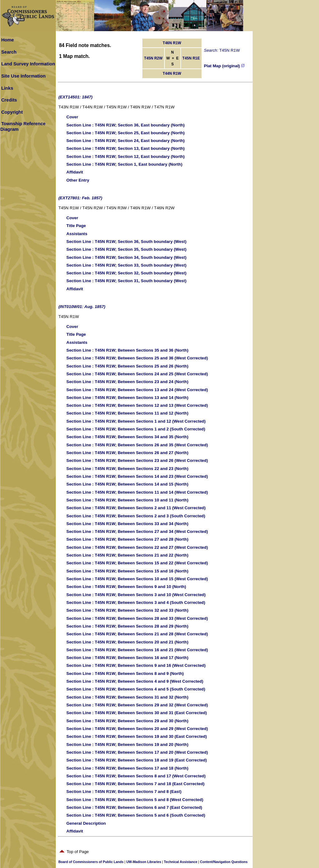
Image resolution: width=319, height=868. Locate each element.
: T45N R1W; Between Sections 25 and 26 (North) (127, 366)
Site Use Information (24, 76)
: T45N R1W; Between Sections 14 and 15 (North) (127, 484)
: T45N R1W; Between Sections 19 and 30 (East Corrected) (137, 736)
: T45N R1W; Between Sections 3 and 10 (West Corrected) (136, 595)
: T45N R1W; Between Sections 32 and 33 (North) (127, 610)
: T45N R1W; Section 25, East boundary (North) (126, 133)
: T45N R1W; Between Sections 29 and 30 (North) (127, 721)
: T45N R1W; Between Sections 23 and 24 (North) (127, 382)
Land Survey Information (28, 64)
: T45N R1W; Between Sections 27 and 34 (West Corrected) (137, 531)
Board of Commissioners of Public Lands (91, 862)
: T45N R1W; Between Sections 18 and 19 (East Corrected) (137, 760)
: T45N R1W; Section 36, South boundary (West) (126, 242)
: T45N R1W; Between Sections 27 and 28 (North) (127, 539)
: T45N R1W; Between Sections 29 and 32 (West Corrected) (137, 705)
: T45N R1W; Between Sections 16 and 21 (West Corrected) (137, 650)
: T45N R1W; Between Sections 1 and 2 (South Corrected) (136, 429)
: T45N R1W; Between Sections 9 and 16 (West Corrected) (136, 665)
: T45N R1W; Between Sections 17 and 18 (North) (127, 768)
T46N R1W (172, 43)
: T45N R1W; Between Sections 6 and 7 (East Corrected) (134, 807)
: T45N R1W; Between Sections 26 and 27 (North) (127, 453)
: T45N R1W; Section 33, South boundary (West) (126, 265)
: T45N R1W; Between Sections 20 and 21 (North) (127, 642)
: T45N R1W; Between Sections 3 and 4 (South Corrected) (136, 602)
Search (9, 52)
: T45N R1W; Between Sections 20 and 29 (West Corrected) (137, 729)
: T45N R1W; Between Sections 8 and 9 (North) (125, 674)
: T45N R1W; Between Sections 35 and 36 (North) (127, 350)
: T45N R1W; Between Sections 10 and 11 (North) (127, 500)
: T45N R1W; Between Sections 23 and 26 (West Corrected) (137, 460)
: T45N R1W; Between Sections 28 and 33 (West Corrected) (137, 618)
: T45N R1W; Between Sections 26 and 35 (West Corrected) (137, 445)
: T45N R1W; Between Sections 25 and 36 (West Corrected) (137, 358)
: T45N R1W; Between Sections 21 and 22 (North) (127, 555)
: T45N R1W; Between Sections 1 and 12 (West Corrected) (136, 421)
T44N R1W (172, 74)
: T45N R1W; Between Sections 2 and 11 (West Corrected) (136, 508)
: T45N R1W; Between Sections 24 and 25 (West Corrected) (137, 374)
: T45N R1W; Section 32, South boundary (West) (126, 273)
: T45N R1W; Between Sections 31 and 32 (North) (127, 697)
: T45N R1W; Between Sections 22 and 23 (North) (127, 469)
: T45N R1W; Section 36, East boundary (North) (126, 125)
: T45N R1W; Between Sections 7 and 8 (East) (124, 792)
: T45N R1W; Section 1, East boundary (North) (124, 164)
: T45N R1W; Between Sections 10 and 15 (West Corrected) (137, 579)
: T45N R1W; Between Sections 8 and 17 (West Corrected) (136, 776)
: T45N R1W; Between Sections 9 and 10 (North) (126, 587)
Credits (9, 100)
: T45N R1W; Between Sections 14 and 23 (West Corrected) (137, 476)
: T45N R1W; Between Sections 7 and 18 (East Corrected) (135, 784)
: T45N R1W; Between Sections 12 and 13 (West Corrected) (137, 405)
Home (8, 40)
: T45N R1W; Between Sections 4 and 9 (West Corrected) (135, 681)
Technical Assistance (181, 862)
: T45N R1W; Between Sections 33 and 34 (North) (127, 524)
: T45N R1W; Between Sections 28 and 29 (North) (127, 626)
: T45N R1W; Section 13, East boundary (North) (126, 148)
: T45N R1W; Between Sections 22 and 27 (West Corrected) (137, 547)
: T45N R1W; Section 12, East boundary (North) (126, 157)
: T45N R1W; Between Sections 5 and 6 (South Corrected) (136, 815)
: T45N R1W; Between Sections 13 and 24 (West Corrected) (137, 390)
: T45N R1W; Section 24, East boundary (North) (126, 141)
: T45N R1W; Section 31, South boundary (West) (126, 281)
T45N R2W (153, 58)
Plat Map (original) (224, 66)
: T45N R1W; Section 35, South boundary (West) (126, 249)
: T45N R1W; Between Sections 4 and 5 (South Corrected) (136, 689)
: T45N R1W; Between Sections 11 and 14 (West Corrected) (137, 492)
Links (7, 88)
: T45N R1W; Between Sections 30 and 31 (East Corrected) (137, 713)
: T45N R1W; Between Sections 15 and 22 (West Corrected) (137, 563)
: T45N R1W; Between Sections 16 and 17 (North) (127, 658)
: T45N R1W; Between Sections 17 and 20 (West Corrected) (137, 752)
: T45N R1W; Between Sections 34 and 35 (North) (127, 437)
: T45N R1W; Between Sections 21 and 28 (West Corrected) (137, 634)
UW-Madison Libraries (144, 862)
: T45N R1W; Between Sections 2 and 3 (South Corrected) (136, 516)
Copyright (12, 112)
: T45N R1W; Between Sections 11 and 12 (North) (127, 413)
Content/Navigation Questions (224, 862)
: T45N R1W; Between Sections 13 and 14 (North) (127, 398)
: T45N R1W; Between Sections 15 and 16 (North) (127, 571)
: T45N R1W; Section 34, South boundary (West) (126, 257)
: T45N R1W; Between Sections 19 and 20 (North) (127, 745)
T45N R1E (191, 58)
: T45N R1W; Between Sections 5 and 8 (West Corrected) (135, 800)
